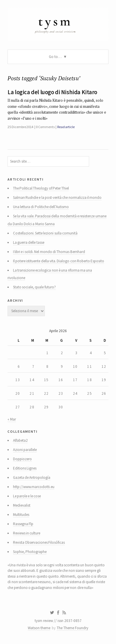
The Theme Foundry (72, 628)
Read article (66, 127)
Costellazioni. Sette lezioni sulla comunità (45, 233)
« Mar (12, 419)
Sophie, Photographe (30, 552)
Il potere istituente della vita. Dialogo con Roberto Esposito (59, 261)
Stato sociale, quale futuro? (34, 287)
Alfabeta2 (20, 440)
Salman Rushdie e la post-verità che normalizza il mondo (57, 198)
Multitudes (21, 515)
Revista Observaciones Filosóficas (39, 542)
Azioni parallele (25, 450)
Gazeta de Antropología (32, 477)
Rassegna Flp (23, 524)
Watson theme (39, 628)
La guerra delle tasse (29, 242)
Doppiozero (22, 459)
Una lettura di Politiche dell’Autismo (41, 207)
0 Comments (45, 127)
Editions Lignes (25, 468)
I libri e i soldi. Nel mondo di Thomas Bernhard (49, 252)
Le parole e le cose (27, 496)
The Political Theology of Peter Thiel (41, 188)
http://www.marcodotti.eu (34, 487)
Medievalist (22, 505)
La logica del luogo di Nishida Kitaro (52, 92)
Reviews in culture (27, 533)
